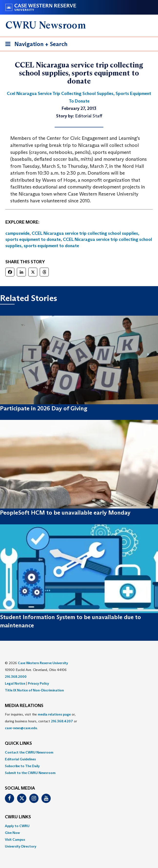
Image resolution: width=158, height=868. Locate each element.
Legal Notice (15, 683)
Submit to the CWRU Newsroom (30, 773)
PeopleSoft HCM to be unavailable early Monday (65, 513)
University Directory (21, 846)
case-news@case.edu (21, 728)
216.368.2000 (16, 677)
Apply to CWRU (17, 826)
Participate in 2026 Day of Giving (44, 408)
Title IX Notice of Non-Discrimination (34, 690)
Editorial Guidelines (20, 759)
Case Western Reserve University (43, 663)
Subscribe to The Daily (22, 766)
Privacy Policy (38, 683)
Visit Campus (15, 840)
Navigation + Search (35, 45)
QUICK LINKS (18, 744)
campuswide (17, 233)
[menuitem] (79, 752)
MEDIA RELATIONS (24, 706)
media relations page (54, 714)
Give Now (12, 833)
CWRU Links (18, 817)
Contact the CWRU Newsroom (29, 752)
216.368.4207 (62, 721)
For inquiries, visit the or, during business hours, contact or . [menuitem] (41, 721)
